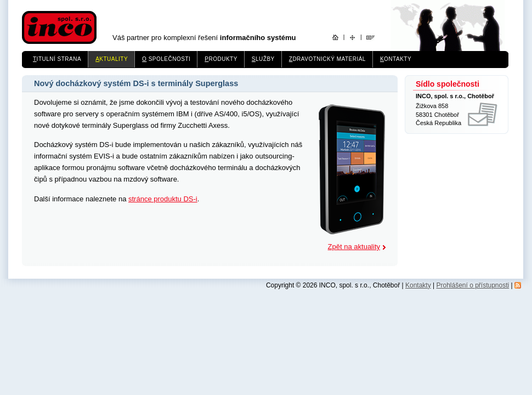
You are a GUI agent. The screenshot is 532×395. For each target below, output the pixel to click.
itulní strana (57, 59)
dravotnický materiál (327, 59)
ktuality (112, 59)
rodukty (221, 59)
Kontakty (418, 285)
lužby (263, 59)
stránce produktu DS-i (163, 199)
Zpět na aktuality (354, 247)
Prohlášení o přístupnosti (472, 285)
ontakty (396, 59)
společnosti (166, 59)
